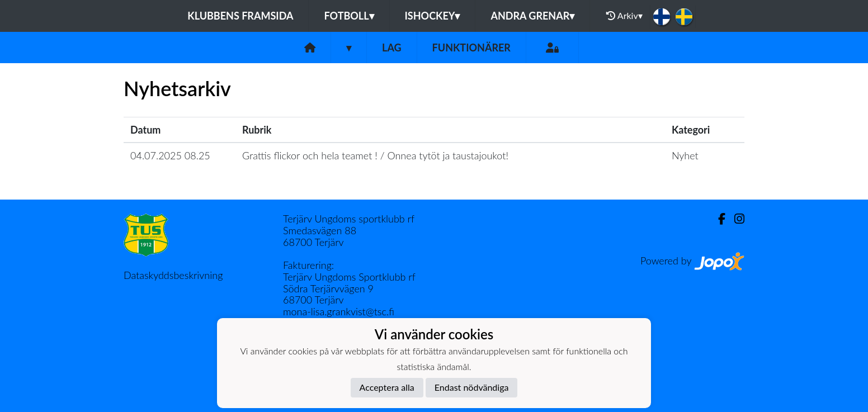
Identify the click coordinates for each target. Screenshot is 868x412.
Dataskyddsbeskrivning (173, 275)
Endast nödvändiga (472, 387)
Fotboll (349, 16)
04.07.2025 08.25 (170, 155)
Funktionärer (471, 48)
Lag (392, 48)
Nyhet (685, 155)
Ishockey (433, 16)
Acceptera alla (387, 387)
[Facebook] (717, 219)
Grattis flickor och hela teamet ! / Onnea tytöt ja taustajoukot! (375, 155)
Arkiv (624, 16)
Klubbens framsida (240, 16)
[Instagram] (735, 219)
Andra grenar (532, 16)
